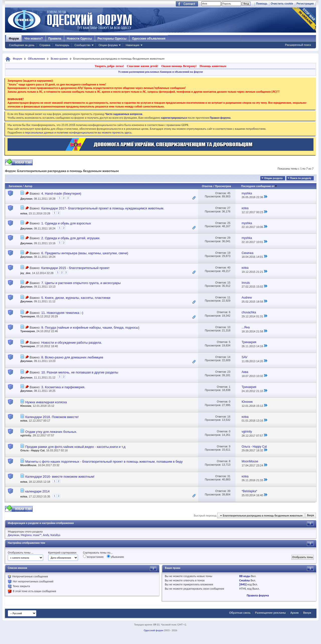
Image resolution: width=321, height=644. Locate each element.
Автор (28, 186)
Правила (55, 39)
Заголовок (15, 186)
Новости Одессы (79, 39)
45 (229, 193)
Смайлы (245, 580)
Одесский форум (153, 630)
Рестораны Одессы (112, 39)
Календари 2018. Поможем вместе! (52, 417)
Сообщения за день (22, 45)
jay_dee (25, 273)
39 (229, 491)
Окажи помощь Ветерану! (179, 66)
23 (229, 372)
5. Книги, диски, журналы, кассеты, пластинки (76, 298)
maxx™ (37, 535)
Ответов (207, 186)
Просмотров (223, 186)
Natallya (55, 535)
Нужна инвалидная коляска (46, 402)
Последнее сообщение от (259, 186)
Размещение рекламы (270, 613)
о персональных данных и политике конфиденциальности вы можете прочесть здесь (77, 133)
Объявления (36, 58)
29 (229, 238)
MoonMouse (28, 465)
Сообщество (83, 45)
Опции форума (108, 45)
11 (229, 297)
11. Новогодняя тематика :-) (62, 313)
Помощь (262, 4)
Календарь (62, 45)
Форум (14, 39)
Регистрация (305, 4)
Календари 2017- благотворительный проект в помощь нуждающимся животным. (103, 208)
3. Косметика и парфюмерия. (63, 387)
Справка (45, 45)
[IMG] (243, 584)
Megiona (26, 535)
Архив (295, 613)
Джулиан (26, 199)
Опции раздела (273, 178)
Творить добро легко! (109, 66)
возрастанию (93, 557)
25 (229, 223)
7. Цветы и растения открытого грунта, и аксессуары (81, 283)
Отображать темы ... (21, 553)
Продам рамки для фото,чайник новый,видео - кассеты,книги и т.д (75, 447)
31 (229, 476)
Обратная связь (240, 613)
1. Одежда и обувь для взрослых (66, 223)
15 (229, 283)
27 (229, 208)
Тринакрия (28, 316)
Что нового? (33, 39)
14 (229, 357)
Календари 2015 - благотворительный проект (75, 268)
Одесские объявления (149, 39)
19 (229, 253)
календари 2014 (37, 491)
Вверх (310, 516)
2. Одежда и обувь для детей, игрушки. (71, 238)
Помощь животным (213, 66)
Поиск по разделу (301, 178)
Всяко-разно (59, 58)
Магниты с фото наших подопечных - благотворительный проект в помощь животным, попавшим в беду (104, 462)
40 (229, 268)
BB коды (245, 576)
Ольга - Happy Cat (32, 450)
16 (229, 417)
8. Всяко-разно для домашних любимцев (72, 357)
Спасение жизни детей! (143, 66)
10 (229, 327)
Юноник (26, 406)
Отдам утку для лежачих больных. (51, 432)
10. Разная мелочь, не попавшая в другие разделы (80, 372)
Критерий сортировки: (62, 553)
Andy (46, 535)
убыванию (115, 557)
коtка (24, 213)
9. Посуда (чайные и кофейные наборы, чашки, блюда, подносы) (90, 328)
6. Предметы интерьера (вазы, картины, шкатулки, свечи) (85, 253)
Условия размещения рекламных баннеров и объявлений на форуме (160, 72)
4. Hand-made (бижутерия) (61, 194)
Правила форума (258, 595)
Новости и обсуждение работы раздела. (71, 343)
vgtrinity (26, 435)
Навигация (132, 45)
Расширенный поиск (298, 45)
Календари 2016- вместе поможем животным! (60, 477)
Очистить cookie (282, 4)
